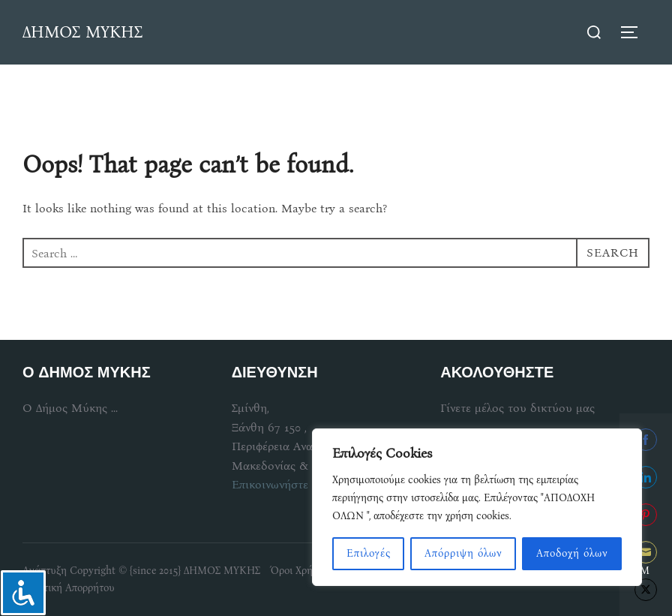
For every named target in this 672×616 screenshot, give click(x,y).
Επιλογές (369, 553)
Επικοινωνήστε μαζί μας (294, 484)
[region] (477, 507)
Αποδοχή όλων (572, 553)
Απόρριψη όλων (463, 553)
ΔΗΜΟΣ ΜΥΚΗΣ (82, 32)
